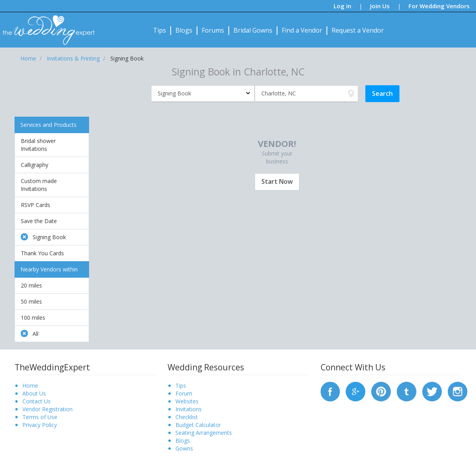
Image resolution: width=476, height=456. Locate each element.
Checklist (187, 417)
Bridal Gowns (253, 30)
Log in (342, 6)
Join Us (380, 6)
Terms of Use (40, 417)
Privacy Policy (40, 425)
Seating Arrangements (204, 433)
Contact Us (36, 401)
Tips (160, 30)
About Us (34, 393)
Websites (187, 401)
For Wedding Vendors (439, 6)
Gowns (184, 448)
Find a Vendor (302, 30)
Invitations (189, 409)
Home (30, 385)
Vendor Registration (47, 409)
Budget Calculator (198, 425)
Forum (184, 393)
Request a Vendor (358, 30)
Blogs (184, 30)
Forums (213, 30)
